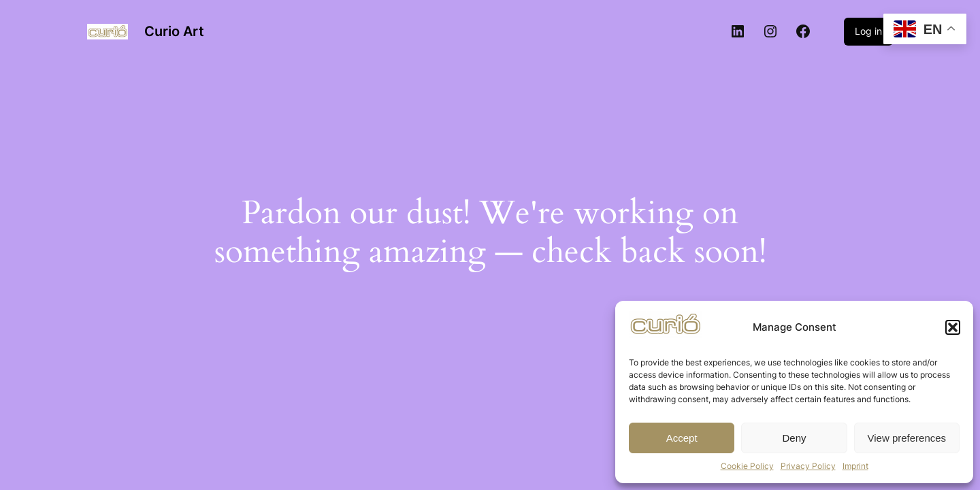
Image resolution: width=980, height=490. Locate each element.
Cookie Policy (747, 466)
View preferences (907, 438)
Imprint (855, 466)
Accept (682, 438)
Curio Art (174, 31)
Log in (868, 31)
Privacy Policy (808, 466)
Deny (794, 438)
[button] (953, 327)
